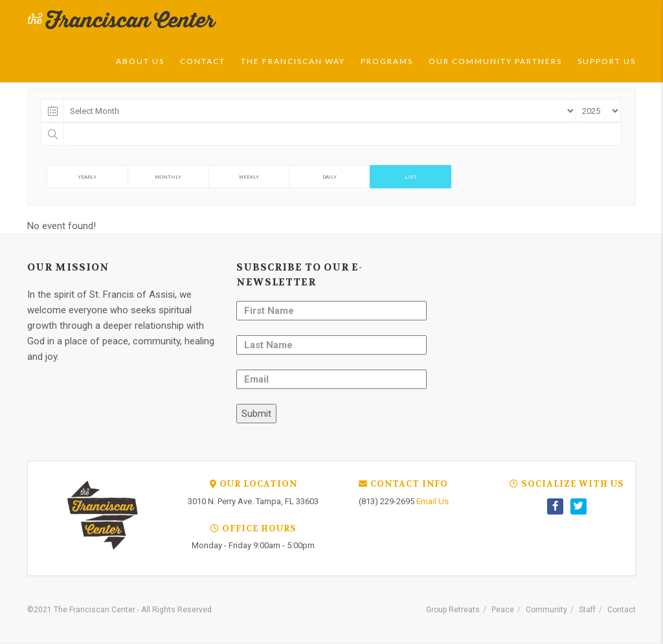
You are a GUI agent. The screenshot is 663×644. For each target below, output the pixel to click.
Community (546, 610)
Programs (387, 61)
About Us (140, 61)
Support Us (607, 61)
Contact (203, 61)
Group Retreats (453, 610)
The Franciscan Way (293, 61)
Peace (503, 610)
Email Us (433, 501)
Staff (587, 610)
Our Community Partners (495, 61)
